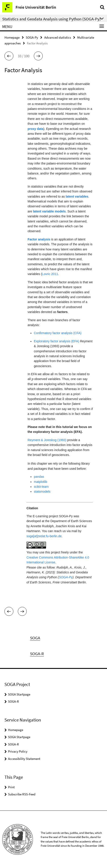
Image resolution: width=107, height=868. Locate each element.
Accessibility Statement (24, 759)
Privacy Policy (18, 751)
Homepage (12, 37)
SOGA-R (13, 701)
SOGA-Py (32, 37)
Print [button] (11, 787)
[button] (9, 56)
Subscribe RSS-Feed (22, 794)
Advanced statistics (58, 37)
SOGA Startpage (19, 694)
